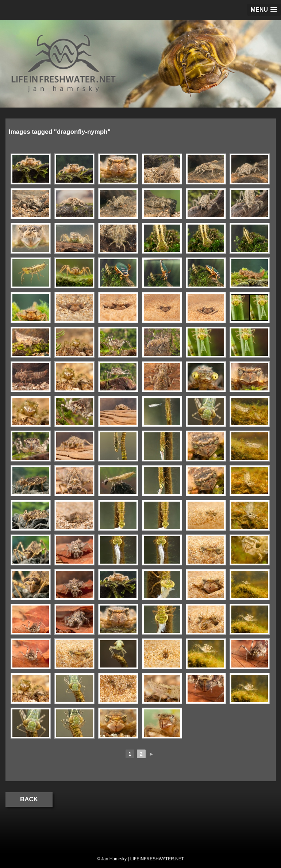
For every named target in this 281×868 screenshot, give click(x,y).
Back (29, 799)
